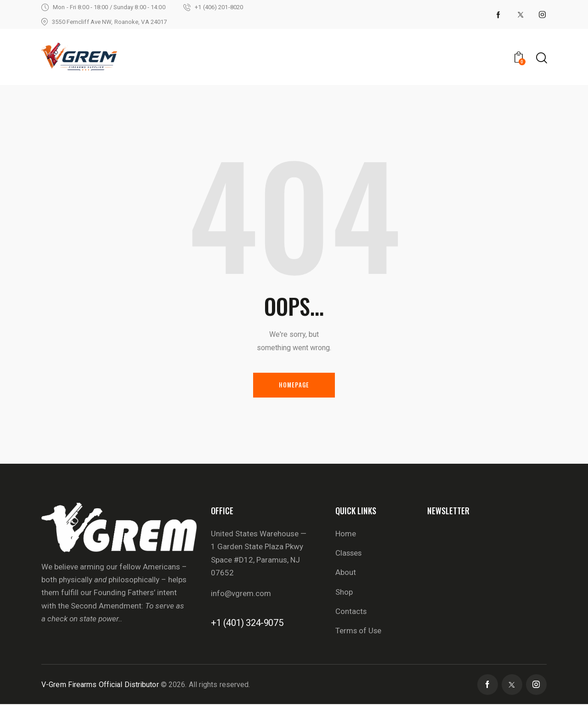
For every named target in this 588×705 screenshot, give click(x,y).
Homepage (294, 385)
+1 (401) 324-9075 (247, 623)
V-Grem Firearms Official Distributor (100, 685)
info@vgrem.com (241, 594)
